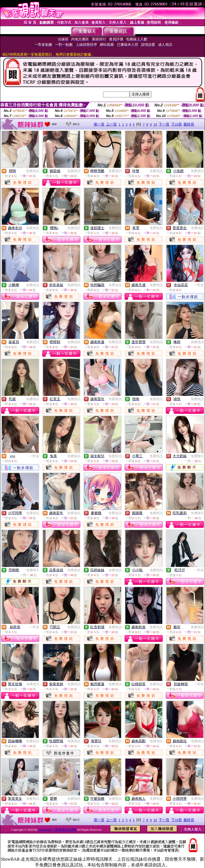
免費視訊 (33, 171)
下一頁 (164, 124)
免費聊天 (197, 456)
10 (155, 124)
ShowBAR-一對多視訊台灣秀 (58, 830)
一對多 (199, 285)
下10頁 (177, 124)
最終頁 (189, 124)
